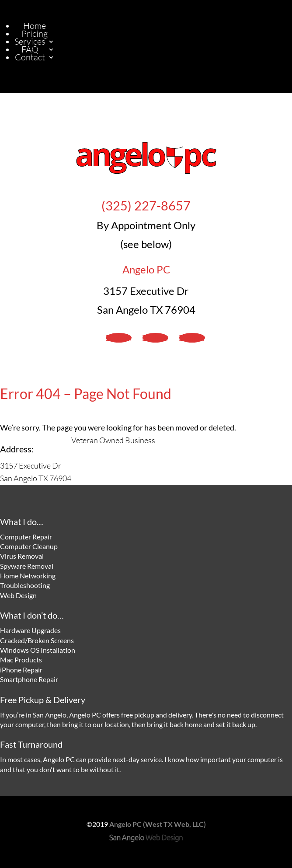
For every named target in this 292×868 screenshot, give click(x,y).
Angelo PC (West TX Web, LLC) (158, 824)
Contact (30, 57)
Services (30, 41)
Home (35, 26)
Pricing (35, 33)
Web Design (18, 595)
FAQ (30, 49)
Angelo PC (146, 269)
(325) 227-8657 (146, 206)
